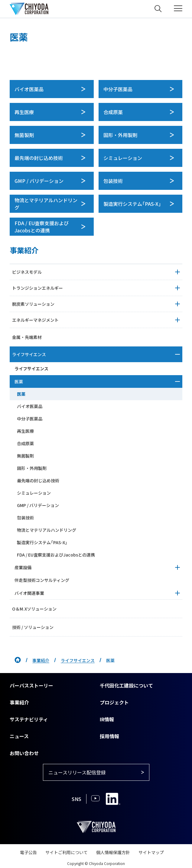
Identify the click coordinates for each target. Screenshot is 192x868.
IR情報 (107, 719)
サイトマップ (151, 852)
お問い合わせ (24, 753)
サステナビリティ (29, 719)
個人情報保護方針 (113, 852)
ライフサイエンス (78, 660)
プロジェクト (114, 702)
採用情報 (109, 736)
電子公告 (28, 852)
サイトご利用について (67, 852)
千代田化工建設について (126, 685)
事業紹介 (41, 660)
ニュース (19, 736)
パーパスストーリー (31, 685)
